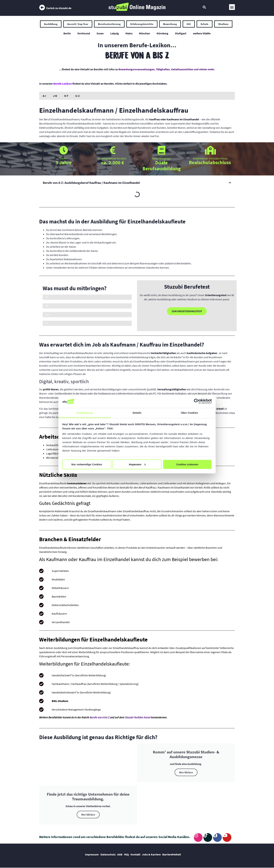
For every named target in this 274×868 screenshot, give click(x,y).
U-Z (77, 96)
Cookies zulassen (187, 464)
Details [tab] (137, 413)
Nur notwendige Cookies (87, 464)
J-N (55, 96)
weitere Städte (203, 33)
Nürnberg (163, 33)
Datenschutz (108, 855)
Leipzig (114, 33)
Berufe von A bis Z (100, 717)
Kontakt (135, 855)
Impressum (92, 855)
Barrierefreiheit (172, 855)
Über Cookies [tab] (189, 413)
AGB (120, 855)
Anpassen (137, 464)
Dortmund (83, 33)
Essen (99, 33)
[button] (204, 7)
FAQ (126, 855)
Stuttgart (182, 33)
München (145, 33)
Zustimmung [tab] (85, 413)
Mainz (129, 33)
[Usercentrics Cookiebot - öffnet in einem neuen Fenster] (197, 401)
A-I (44, 96)
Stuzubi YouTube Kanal (138, 717)
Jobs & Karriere (151, 855)
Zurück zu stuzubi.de (59, 8)
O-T (66, 96)
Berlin (66, 33)
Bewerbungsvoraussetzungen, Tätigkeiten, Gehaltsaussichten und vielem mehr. (167, 69)
